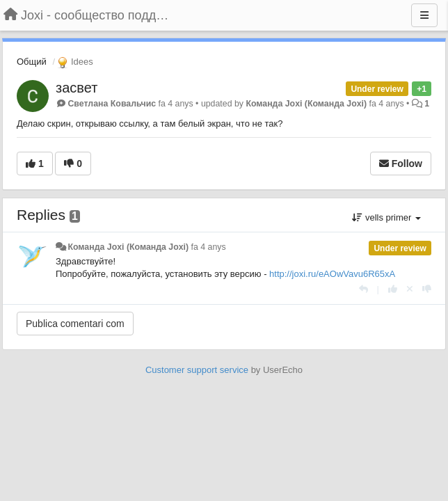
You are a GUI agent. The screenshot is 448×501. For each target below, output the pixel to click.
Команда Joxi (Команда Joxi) (306, 104)
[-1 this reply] (427, 289)
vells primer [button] (386, 217)
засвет (77, 88)
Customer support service (197, 370)
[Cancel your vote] (410, 289)
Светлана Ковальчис (112, 104)
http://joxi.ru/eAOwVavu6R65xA (332, 274)
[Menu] (424, 15)
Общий (32, 62)
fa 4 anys (209, 247)
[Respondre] (363, 289)
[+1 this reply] (393, 289)
